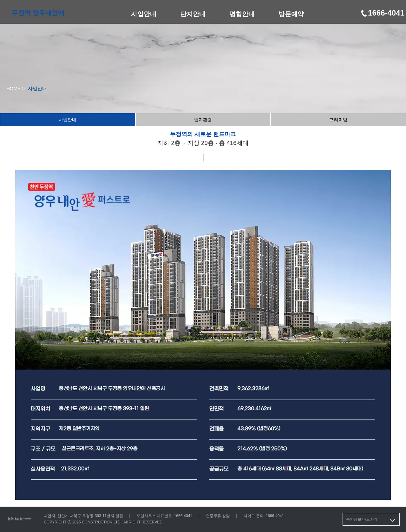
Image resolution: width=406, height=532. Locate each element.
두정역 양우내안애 (38, 13)
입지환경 (203, 120)
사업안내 (144, 14)
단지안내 (193, 14)
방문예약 (291, 14)
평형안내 (242, 14)
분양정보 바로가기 (371, 520)
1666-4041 (382, 13)
